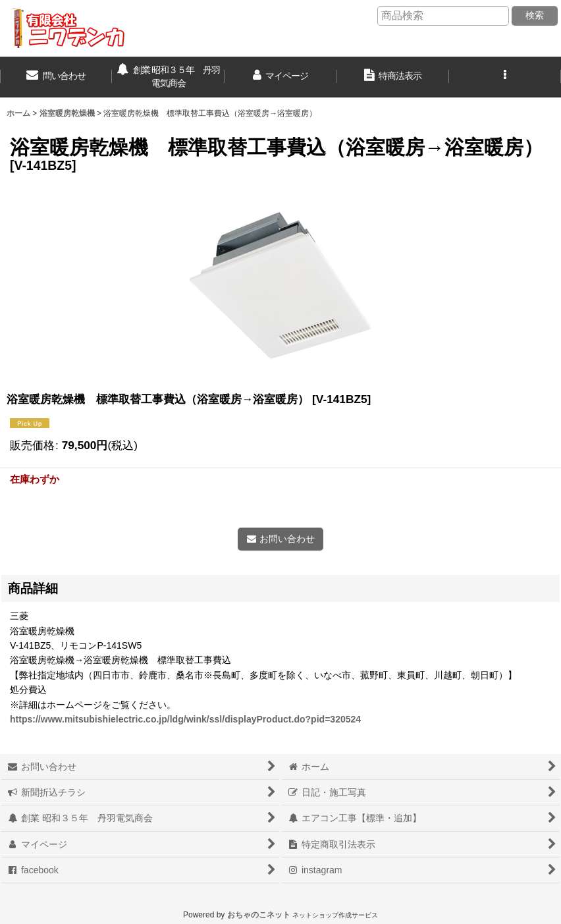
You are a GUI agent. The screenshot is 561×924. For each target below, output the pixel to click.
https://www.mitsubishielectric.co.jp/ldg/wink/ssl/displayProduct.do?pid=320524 (185, 719)
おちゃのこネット (259, 915)
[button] (505, 77)
